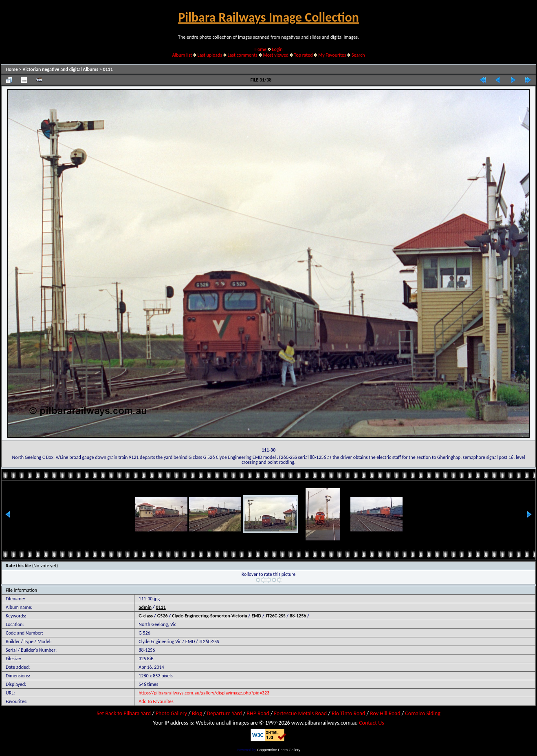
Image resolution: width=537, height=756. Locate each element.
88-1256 (298, 616)
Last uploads (210, 55)
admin (145, 607)
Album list (182, 55)
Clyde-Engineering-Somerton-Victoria (209, 616)
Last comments (243, 55)
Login (277, 49)
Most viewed (276, 55)
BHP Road (258, 713)
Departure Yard (224, 713)
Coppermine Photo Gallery (279, 750)
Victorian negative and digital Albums (60, 69)
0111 (108, 69)
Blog (197, 713)
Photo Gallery (171, 713)
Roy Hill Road (385, 713)
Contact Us (372, 723)
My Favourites (332, 55)
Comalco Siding (423, 713)
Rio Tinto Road (348, 713)
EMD (256, 616)
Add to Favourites (156, 701)
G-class (146, 616)
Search (358, 55)
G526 (163, 616)
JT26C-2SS (276, 616)
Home (261, 49)
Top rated (304, 55)
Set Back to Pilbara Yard (124, 713)
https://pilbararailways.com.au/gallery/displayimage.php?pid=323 (204, 693)
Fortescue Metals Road (301, 713)
